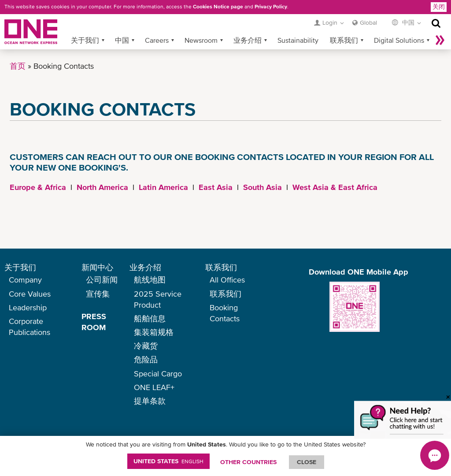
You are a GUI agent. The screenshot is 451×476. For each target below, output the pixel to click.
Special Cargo (158, 374)
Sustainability (298, 40)
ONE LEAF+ (154, 387)
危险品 (146, 359)
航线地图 (150, 280)
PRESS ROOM (94, 322)
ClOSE (307, 462)
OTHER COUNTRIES (248, 462)
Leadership (28, 307)
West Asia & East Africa (335, 187)
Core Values (30, 294)
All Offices (227, 280)
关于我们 (85, 40)
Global (368, 22)
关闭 (439, 7)
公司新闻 (102, 280)
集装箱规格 (154, 332)
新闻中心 (97, 267)
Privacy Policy (271, 7)
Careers (157, 40)
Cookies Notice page (218, 7)
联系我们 (344, 40)
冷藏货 (146, 346)
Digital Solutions (399, 40)
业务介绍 (248, 40)
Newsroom (201, 40)
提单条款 (150, 401)
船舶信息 (150, 318)
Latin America (163, 187)
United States (168, 461)
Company (25, 280)
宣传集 (98, 294)
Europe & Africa (38, 187)
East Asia (216, 187)
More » (440, 40)
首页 (18, 66)
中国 (122, 40)
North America (102, 187)
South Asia (262, 187)
